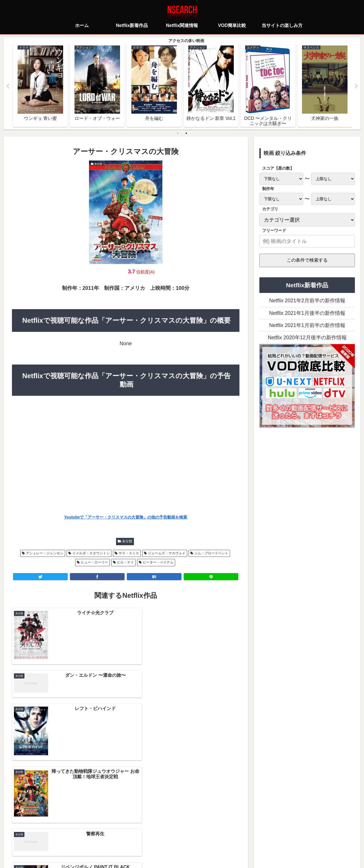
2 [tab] (186, 133)
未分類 (127, 542)
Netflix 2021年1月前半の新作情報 (307, 326)
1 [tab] (178, 133)
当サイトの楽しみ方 (192, 838)
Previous (8, 86)
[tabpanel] (40, 85)
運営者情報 (226, 838)
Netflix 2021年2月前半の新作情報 (307, 301)
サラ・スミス (129, 553)
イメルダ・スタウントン (91, 553)
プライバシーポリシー (148, 838)
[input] (307, 241)
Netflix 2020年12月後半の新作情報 (307, 338)
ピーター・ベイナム (158, 563)
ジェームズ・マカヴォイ (167, 553)
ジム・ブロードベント (211, 553)
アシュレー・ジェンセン (45, 553)
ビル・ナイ (125, 563)
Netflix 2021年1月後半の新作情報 (307, 313)
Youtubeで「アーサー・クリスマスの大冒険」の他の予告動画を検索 (126, 517)
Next (356, 86)
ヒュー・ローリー (94, 563)
